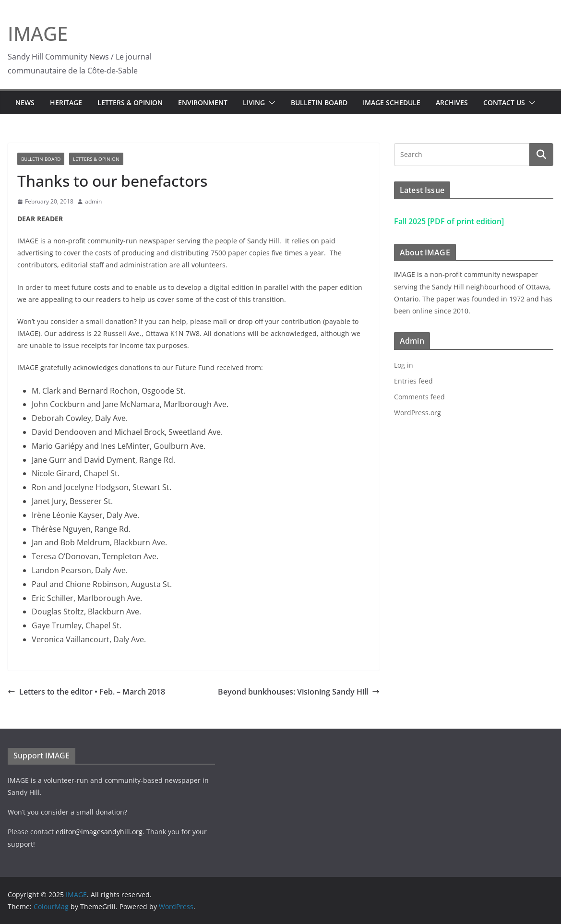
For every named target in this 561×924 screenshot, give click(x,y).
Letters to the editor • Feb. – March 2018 (86, 692)
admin (93, 201)
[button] (270, 103)
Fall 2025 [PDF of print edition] (449, 221)
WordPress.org (418, 413)
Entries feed (413, 381)
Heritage (66, 102)
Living (254, 102)
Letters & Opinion (130, 102)
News (25, 102)
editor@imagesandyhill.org (99, 832)
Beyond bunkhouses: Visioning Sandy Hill (299, 692)
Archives (452, 102)
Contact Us (504, 102)
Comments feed (419, 397)
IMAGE (38, 33)
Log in (404, 365)
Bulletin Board (319, 102)
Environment (203, 102)
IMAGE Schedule (392, 102)
